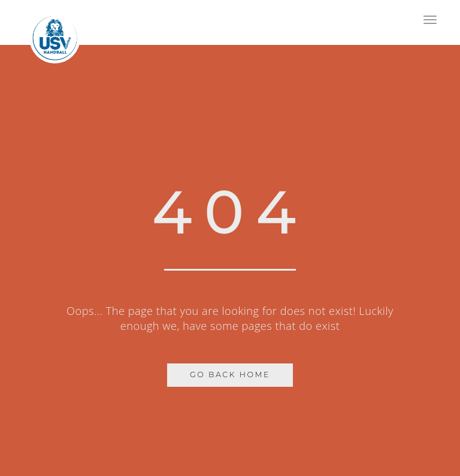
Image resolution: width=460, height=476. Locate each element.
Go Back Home (230, 375)
